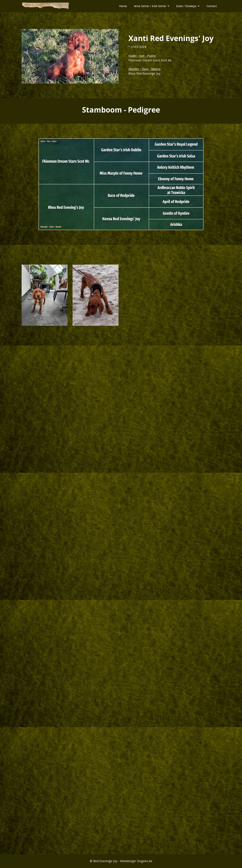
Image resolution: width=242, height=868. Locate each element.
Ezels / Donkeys (186, 6)
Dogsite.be (145, 861)
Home (123, 6)
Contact (212, 6)
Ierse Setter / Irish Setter (150, 6)
